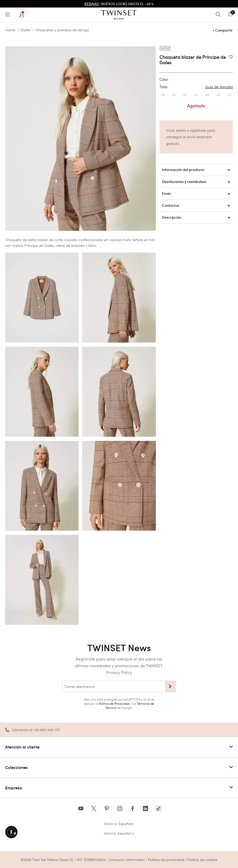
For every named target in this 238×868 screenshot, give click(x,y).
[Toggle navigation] (9, 15)
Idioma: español (119, 833)
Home (10, 30)
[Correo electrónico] (114, 686)
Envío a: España (119, 824)
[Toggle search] (219, 15)
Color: (164, 79)
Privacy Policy (119, 672)
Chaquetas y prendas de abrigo (62, 30)
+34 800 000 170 (47, 730)
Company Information (127, 860)
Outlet (25, 30)
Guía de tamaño (219, 87)
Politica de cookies (202, 860)
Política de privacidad (167, 860)
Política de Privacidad (114, 703)
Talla (196, 87)
